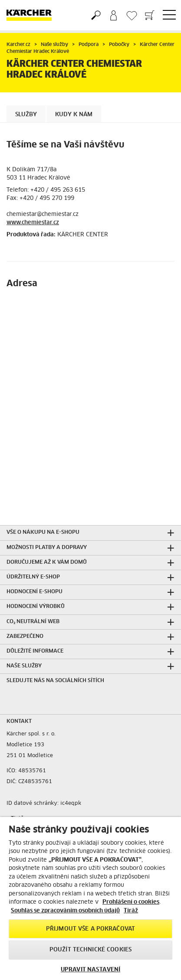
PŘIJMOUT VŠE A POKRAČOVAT (90, 929)
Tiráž (131, 911)
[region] (90, 898)
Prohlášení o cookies (131, 902)
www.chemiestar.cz (33, 223)
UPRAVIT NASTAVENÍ (90, 970)
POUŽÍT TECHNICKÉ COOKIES (90, 950)
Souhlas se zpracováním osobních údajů (65, 911)
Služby (26, 115)
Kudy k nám (74, 115)
